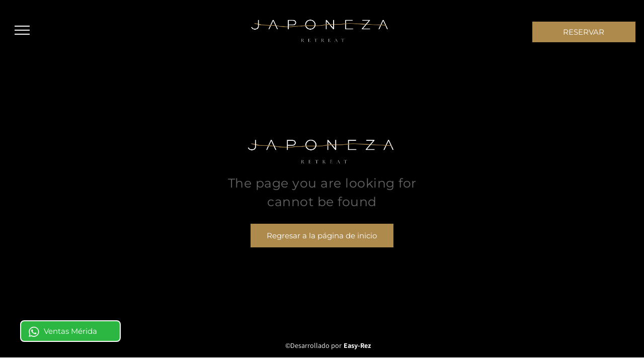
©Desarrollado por (313, 345)
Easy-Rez (357, 345)
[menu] (22, 30)
